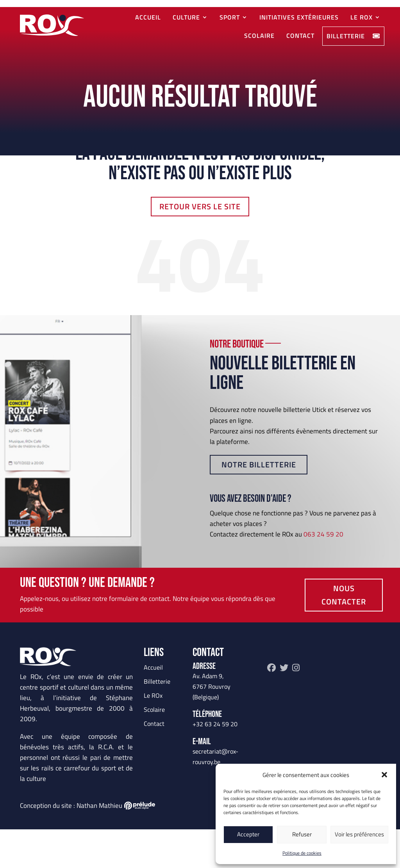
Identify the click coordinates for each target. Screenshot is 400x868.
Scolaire (259, 36)
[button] (384, 775)
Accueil (148, 17)
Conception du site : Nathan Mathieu (87, 844)
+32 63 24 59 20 (215, 763)
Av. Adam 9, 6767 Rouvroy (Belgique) (212, 725)
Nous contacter (344, 634)
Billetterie (353, 36)
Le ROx (362, 17)
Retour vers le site (200, 245)
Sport (230, 17)
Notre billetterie (259, 503)
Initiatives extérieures (299, 17)
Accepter (248, 834)
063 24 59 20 (323, 573)
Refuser (302, 834)
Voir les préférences (359, 834)
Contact (300, 36)
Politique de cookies (302, 853)
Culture (186, 17)
